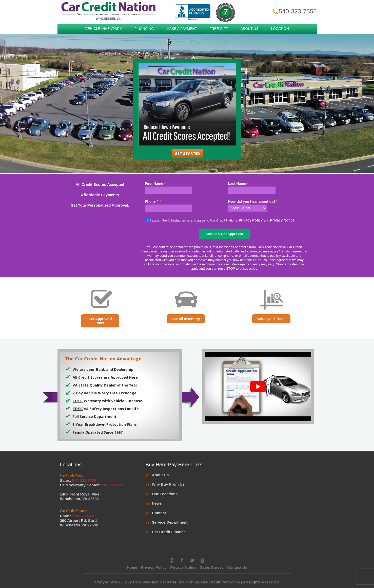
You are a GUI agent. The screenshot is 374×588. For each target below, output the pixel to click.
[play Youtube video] (258, 387)
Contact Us (237, 567)
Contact (159, 513)
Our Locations (165, 494)
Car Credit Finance (169, 532)
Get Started (187, 153)
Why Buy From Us (168, 484)
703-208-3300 (86, 516)
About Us (160, 475)
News (157, 503)
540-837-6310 (113, 485)
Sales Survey (212, 567)
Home (132, 567)
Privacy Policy (251, 220)
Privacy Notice (282, 220)
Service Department (170, 522)
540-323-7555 (294, 11)
